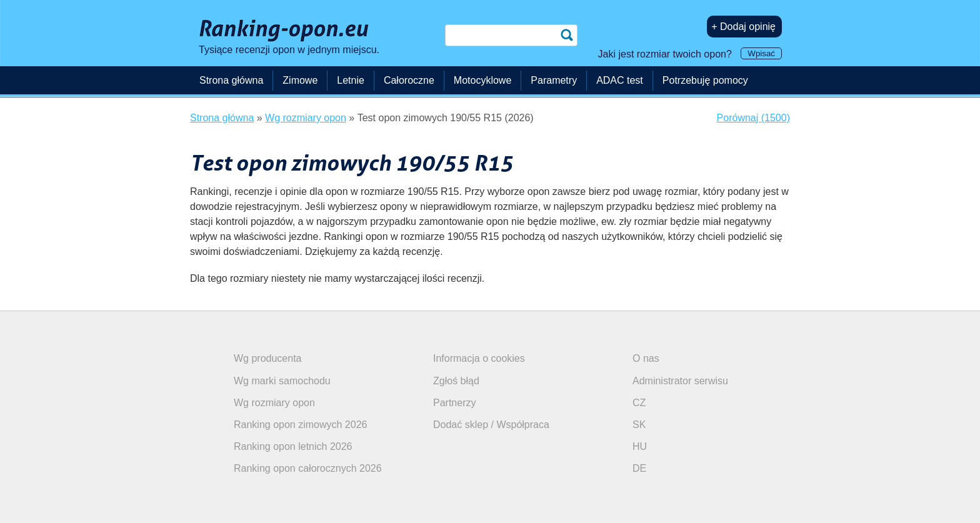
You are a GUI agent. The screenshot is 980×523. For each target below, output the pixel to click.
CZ (639, 403)
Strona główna (231, 80)
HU (640, 446)
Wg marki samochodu (282, 381)
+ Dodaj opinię (743, 27)
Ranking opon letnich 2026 (293, 446)
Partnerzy (454, 403)
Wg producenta (268, 358)
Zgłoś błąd (456, 381)
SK (639, 425)
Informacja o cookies (479, 358)
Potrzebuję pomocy (705, 80)
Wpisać (761, 53)
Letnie (351, 80)
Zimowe (300, 80)
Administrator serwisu (680, 381)
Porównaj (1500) (753, 118)
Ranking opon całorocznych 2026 (308, 468)
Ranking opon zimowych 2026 (300, 425)
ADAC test (620, 80)
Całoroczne (409, 80)
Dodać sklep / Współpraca (491, 425)
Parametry (554, 80)
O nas (646, 358)
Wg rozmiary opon (274, 403)
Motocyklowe (482, 80)
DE (639, 468)
